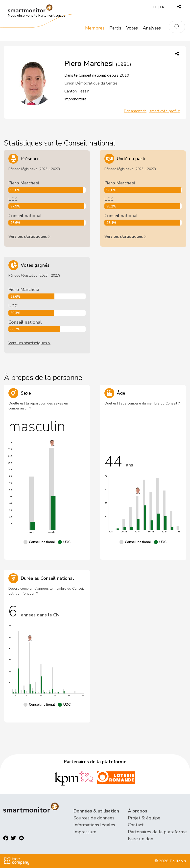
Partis (115, 28)
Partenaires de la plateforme (157, 832)
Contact (136, 825)
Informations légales (94, 825)
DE (155, 7)
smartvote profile (165, 111)
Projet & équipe (144, 818)
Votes (132, 28)
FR (162, 7)
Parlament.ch (135, 111)
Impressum (85, 832)
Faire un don (141, 839)
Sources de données (94, 818)
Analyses (152, 28)
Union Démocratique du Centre (91, 83)
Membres (95, 28)
